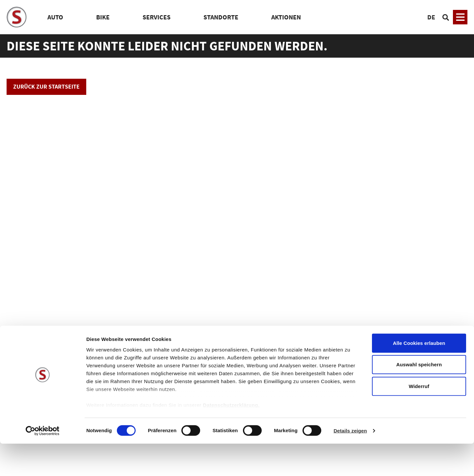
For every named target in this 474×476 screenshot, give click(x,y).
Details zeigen (350, 463)
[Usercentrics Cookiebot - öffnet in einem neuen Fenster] (43, 463)
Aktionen (286, 17)
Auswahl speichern (419, 397)
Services (157, 17)
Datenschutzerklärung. (231, 437)
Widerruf (419, 419)
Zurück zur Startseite (46, 86)
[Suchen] (446, 17)
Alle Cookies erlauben (419, 375)
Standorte (221, 17)
